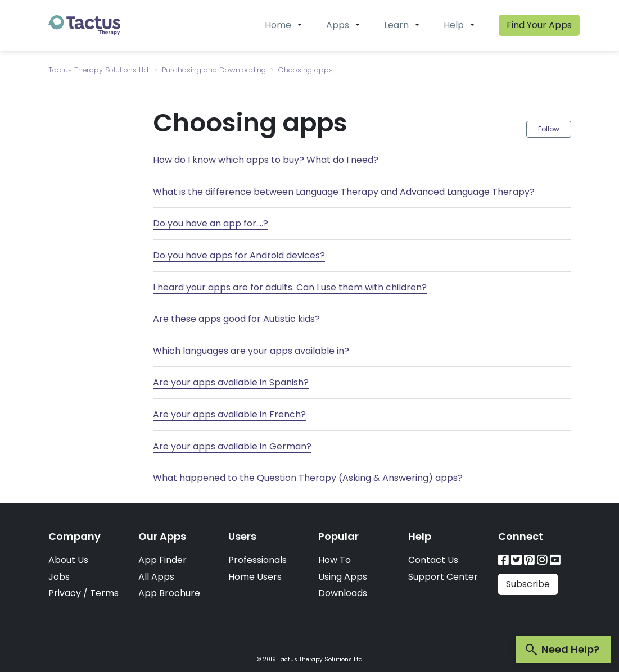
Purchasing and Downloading (214, 70)
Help (454, 25)
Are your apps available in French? (229, 414)
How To (335, 560)
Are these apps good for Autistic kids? (236, 319)
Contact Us (433, 560)
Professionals (257, 560)
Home (278, 25)
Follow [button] (549, 129)
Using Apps (343, 577)
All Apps (156, 577)
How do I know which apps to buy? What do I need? (266, 160)
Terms (104, 593)
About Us (68, 560)
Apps (338, 25)
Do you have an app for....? (211, 223)
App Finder (162, 560)
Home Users (255, 577)
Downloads (343, 593)
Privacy (65, 593)
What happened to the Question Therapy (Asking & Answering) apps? (308, 478)
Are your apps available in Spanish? (231, 382)
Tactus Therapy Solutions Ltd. (99, 70)
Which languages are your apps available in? (251, 351)
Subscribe (528, 584)
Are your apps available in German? (232, 446)
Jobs (59, 577)
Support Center (443, 577)
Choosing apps (306, 70)
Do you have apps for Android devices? (239, 255)
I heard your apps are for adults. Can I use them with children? (290, 287)
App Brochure (169, 593)
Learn (396, 25)
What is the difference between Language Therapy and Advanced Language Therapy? (344, 192)
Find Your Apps (539, 25)
